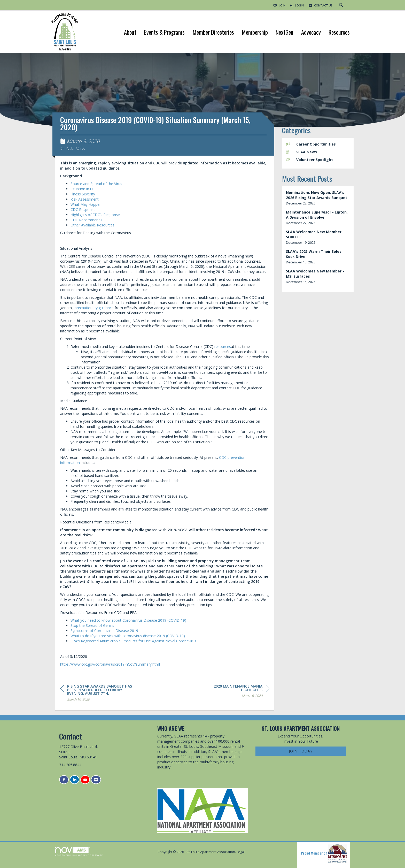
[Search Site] (342, 5)
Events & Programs (164, 33)
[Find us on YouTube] (85, 780)
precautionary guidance (94, 308)
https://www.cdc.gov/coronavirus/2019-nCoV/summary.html (110, 664)
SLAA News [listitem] (301, 152)
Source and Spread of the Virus (96, 184)
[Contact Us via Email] (96, 780)
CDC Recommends (86, 220)
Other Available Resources (92, 225)
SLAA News (75, 149)
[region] (231, 692)
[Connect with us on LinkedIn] (75, 780)
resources (223, 347)
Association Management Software (79, 852)
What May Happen (86, 204)
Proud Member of (324, 854)
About (130, 33)
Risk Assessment (85, 199)
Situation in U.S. (83, 189)
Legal (241, 852)
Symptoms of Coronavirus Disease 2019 (104, 631)
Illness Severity (83, 194)
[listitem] (318, 198)
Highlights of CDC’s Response (95, 215)
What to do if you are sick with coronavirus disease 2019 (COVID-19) (128, 636)
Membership (255, 33)
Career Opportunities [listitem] (311, 144)
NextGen (285, 33)
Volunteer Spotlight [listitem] (309, 160)
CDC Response (83, 210)
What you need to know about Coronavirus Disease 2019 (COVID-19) (128, 620)
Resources (339, 33)
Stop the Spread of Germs (92, 625)
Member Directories (213, 33)
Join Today (301, 751)
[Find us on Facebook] (64, 780)
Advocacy (311, 33)
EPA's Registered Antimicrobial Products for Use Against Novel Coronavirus (133, 641)
